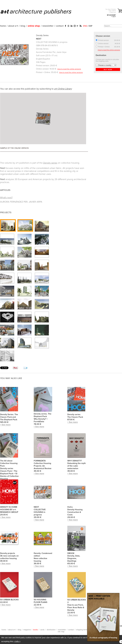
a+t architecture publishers (39, 12)
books (36, 630)
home (3, 26)
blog (23, 26)
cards (42, 630)
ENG (85, 26)
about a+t (13, 26)
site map (61, 632)
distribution (51, 630)
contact (60, 26)
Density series (50, 163)
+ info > (17, 641)
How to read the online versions (69, 69)
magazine (27, 630)
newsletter (48, 26)
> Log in (113, 17)
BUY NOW (108, 70)
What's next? (6, 198)
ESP (91, 26)
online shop (34, 26)
